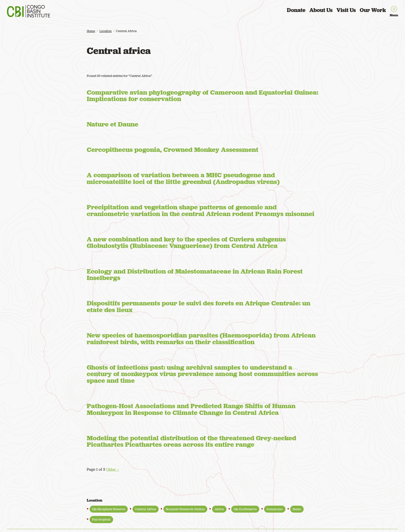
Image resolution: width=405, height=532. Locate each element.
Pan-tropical (101, 519)
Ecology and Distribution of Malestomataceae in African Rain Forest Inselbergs (195, 275)
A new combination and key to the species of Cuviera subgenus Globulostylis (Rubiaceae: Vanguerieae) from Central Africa (186, 243)
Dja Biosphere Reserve (109, 509)
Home (91, 31)
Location (106, 31)
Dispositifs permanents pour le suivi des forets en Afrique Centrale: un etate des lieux (199, 306)
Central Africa (145, 509)
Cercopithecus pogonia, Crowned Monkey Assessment (173, 150)
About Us (321, 10)
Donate (296, 10)
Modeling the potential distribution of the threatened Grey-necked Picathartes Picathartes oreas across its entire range (191, 441)
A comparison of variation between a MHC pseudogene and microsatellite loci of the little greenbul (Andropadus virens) (183, 178)
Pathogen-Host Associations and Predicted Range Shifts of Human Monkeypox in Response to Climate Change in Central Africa (191, 409)
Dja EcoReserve (245, 509)
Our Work (373, 10)
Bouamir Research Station (185, 509)
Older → (113, 469)
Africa (219, 509)
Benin (297, 509)
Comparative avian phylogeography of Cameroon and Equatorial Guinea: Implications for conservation (202, 96)
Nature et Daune (113, 124)
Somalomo (275, 509)
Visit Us (346, 10)
